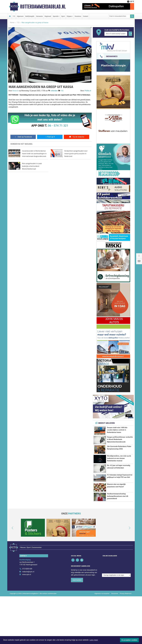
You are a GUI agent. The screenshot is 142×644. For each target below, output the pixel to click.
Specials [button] (56, 16)
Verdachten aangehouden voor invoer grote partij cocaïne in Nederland (76, 153)
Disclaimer (115, 609)
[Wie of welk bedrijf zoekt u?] (116, 34)
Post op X (50, 137)
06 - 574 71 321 (58, 126)
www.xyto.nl (27, 590)
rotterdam (54, 91)
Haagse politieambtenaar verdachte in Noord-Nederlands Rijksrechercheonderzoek (120, 439)
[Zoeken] (132, 16)
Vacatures (78, 16)
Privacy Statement (126, 609)
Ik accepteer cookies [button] (129, 640)
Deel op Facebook (23, 137)
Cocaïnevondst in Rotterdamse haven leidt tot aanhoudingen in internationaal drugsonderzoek (34, 153)
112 (14, 16)
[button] (10, 548)
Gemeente (39, 16)
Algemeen (20, 16)
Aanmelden (77, 595)
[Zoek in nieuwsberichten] (119, 16)
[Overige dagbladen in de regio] (116, 579)
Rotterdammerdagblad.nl (43, 7)
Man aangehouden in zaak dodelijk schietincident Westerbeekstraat (32, 166)
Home (12, 23)
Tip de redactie (77, 137)
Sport (63, 16)
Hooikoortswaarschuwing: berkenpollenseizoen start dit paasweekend (118, 512)
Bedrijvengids (30, 16)
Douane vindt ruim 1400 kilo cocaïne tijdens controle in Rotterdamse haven (117, 430)
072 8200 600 (27, 584)
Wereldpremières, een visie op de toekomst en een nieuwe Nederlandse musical (119, 458)
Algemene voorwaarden (102, 609)
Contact (86, 16)
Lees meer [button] (94, 640)
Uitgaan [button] (69, 16)
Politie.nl (88, 91)
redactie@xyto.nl (28, 587)
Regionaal (48, 16)
